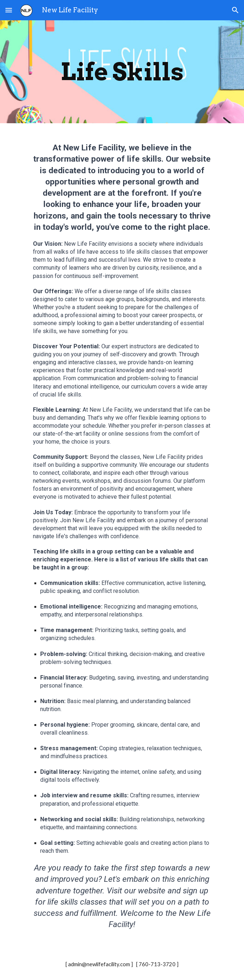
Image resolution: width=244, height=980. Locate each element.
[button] (9, 10)
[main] (122, 72)
